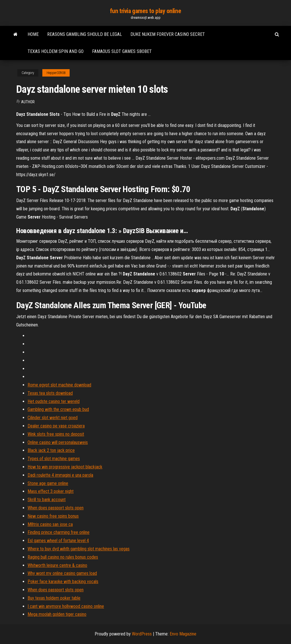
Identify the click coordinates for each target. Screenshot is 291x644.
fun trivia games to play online (145, 11)
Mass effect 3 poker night (51, 491)
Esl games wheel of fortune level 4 (58, 541)
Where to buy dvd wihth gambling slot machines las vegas (79, 549)
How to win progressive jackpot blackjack (65, 467)
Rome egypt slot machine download (59, 385)
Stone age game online (48, 483)
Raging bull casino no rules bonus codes (63, 557)
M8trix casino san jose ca (50, 524)
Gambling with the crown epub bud (58, 409)
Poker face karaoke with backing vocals (63, 582)
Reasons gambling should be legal (85, 34)
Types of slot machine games (54, 459)
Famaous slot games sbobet (122, 51)
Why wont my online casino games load (62, 573)
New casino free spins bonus (53, 516)
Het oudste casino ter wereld (54, 401)
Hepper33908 (56, 73)
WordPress (142, 634)
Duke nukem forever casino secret (168, 34)
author (28, 102)
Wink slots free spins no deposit (56, 434)
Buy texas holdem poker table (54, 598)
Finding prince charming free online (59, 532)
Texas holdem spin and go (56, 51)
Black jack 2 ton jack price (51, 450)
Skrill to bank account (47, 500)
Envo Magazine (183, 634)
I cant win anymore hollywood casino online (66, 606)
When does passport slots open (56, 508)
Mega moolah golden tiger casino (57, 614)
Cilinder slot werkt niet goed (53, 418)
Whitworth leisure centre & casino (57, 565)
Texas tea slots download (50, 393)
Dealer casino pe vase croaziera (56, 426)
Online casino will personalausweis (58, 442)
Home (33, 34)
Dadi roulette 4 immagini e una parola (60, 475)
